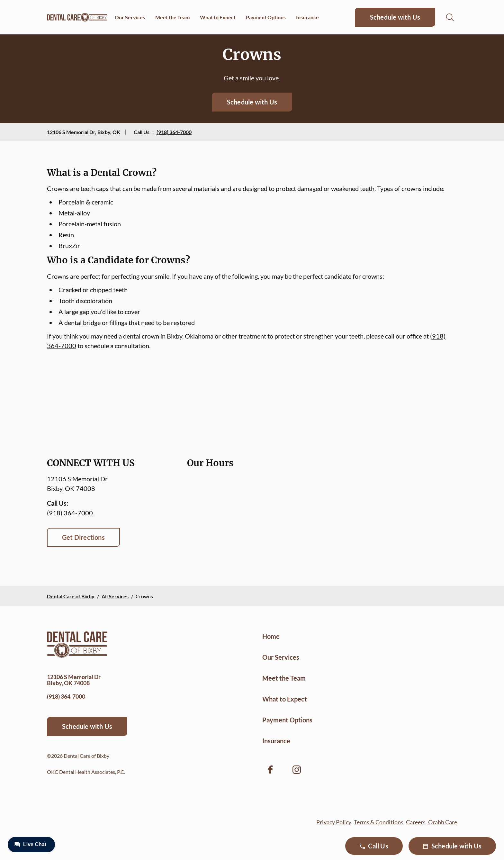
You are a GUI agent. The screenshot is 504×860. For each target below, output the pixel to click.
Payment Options (266, 17)
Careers (416, 822)
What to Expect (218, 17)
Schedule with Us (395, 17)
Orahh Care (443, 822)
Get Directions (83, 537)
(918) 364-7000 (174, 132)
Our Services (130, 17)
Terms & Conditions (379, 822)
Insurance (307, 17)
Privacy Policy (334, 822)
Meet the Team (172, 17)
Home (271, 636)
